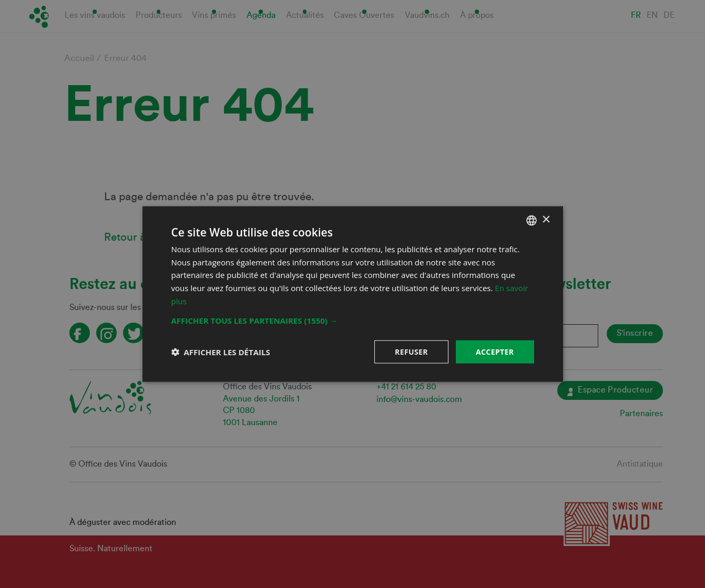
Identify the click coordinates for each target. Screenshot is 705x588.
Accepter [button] (495, 351)
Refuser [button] (411, 351)
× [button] (546, 220)
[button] (353, 320)
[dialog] (353, 294)
